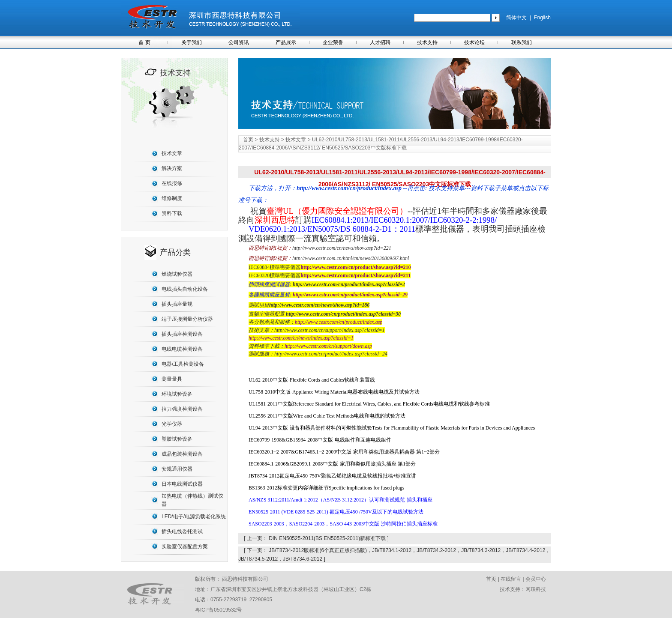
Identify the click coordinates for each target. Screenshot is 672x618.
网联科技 (536, 589)
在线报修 (172, 183)
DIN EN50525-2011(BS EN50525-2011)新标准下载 (327, 538)
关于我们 (192, 42)
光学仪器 (172, 424)
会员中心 (536, 579)
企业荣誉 (333, 42)
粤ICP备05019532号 (218, 610)
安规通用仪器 (177, 469)
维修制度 (172, 198)
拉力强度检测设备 (182, 409)
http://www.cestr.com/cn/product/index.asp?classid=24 (331, 354)
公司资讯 (239, 42)
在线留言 (511, 579)
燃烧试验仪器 (177, 274)
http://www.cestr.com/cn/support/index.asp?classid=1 (330, 330)
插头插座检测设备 (182, 334)
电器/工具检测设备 (183, 364)
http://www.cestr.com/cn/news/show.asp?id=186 (319, 305)
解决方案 (172, 168)
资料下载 (172, 213)
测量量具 (172, 379)
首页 (248, 140)
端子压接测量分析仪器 (187, 319)
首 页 (144, 42)
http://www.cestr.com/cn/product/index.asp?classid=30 (343, 314)
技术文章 (172, 153)
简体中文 (516, 18)
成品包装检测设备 (182, 454)
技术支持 (427, 42)
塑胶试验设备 (177, 439)
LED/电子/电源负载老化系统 (194, 516)
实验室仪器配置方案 (185, 546)
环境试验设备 (177, 394)
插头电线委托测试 (182, 531)
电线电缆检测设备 (182, 349)
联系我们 (522, 42)
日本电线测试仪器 (182, 484)
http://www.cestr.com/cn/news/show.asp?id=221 (342, 248)
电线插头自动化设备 (185, 289)
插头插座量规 (177, 304)
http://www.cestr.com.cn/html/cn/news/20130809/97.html (351, 258)
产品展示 (286, 42)
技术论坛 (474, 42)
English (542, 18)
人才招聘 (380, 42)
